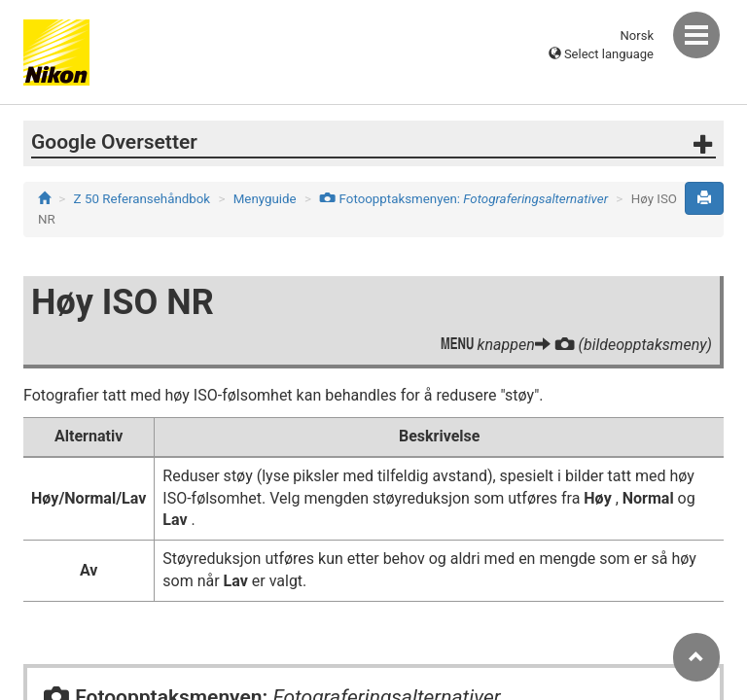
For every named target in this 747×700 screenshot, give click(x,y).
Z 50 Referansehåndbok (142, 199)
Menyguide (265, 199)
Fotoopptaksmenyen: (463, 199)
